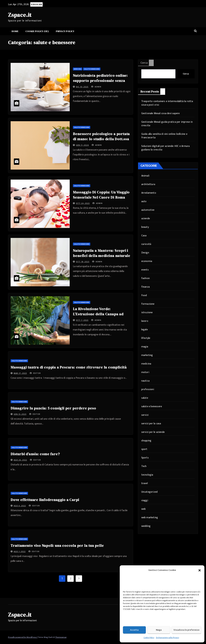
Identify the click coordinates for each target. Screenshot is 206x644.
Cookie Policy (149, 638)
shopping (146, 441)
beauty (145, 227)
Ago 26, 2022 (20, 460)
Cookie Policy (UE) (37, 31)
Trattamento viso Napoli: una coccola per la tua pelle (58, 546)
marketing (147, 355)
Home (15, 31)
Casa (144, 236)
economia (147, 261)
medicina (78, 69)
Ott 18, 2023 (83, 262)
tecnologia (147, 475)
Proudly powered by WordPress (23, 637)
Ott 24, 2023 (83, 203)
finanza (145, 287)
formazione (148, 304)
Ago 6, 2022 (20, 506)
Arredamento (149, 193)
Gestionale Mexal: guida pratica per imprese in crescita (167, 124)
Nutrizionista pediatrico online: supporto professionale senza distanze (100, 81)
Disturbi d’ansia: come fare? (35, 454)
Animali (145, 176)
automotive (148, 210)
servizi (145, 415)
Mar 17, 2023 (20, 373)
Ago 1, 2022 (20, 551)
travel (145, 483)
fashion (145, 278)
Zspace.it (20, 15)
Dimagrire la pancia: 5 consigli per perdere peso (53, 408)
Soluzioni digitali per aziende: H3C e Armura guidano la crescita (166, 148)
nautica (145, 381)
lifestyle (146, 338)
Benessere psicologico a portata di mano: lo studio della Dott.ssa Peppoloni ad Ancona (101, 139)
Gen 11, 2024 (82, 145)
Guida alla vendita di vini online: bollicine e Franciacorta (164, 136)
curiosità (146, 244)
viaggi (145, 500)
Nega (159, 630)
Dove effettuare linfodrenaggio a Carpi (45, 500)
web (144, 509)
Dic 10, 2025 (82, 87)
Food (144, 295)
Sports (145, 458)
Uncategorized (150, 492)
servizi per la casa (151, 424)
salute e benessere (92, 69)
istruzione (147, 312)
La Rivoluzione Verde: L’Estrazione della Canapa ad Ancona (98, 314)
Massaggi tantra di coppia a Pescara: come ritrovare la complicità (69, 367)
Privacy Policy (65, 31)
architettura (148, 184)
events (145, 270)
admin (96, 87)
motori (145, 372)
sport (144, 449)
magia (145, 347)
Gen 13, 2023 (20, 414)
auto (144, 201)
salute (145, 398)
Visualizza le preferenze (186, 630)
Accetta (134, 630)
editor (35, 373)
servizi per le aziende (153, 432)
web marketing (150, 518)
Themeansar (61, 637)
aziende (146, 219)
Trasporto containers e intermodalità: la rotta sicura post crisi (167, 103)
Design (145, 253)
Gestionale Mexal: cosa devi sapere (161, 113)
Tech (144, 466)
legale (145, 330)
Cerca (144, 63)
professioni (148, 389)
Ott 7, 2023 (82, 320)
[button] (200, 570)
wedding (146, 526)
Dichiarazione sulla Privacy (168, 638)
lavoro (145, 321)
